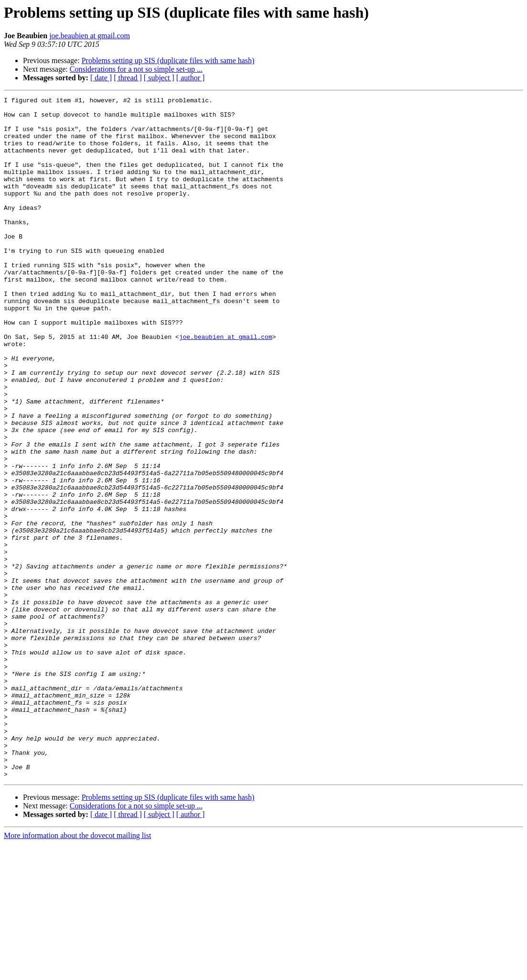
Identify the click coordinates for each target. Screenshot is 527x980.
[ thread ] (128, 78)
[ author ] (191, 78)
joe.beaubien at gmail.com (90, 36)
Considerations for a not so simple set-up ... (136, 69)
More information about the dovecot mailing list (77, 972)
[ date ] (101, 78)
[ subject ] (159, 78)
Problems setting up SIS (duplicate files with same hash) (168, 60)
